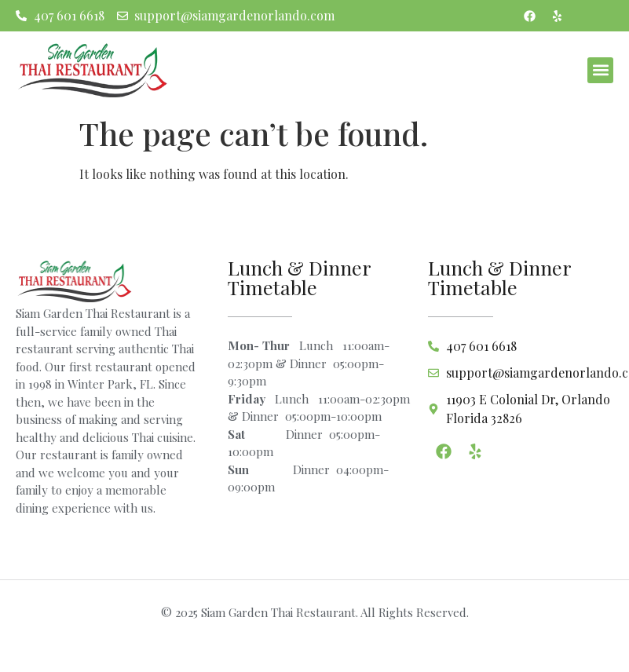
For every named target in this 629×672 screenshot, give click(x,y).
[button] (600, 70)
